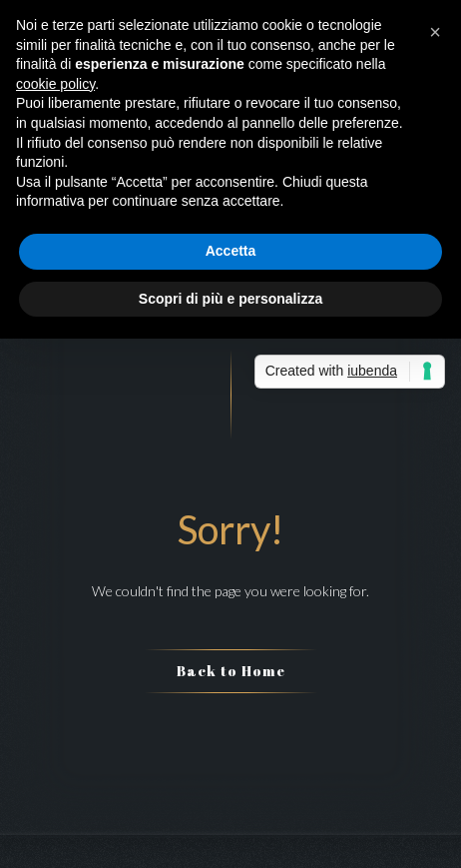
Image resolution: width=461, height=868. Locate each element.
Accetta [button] (231, 251)
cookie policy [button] (55, 84)
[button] (435, 32)
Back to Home (231, 671)
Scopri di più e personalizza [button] (230, 299)
